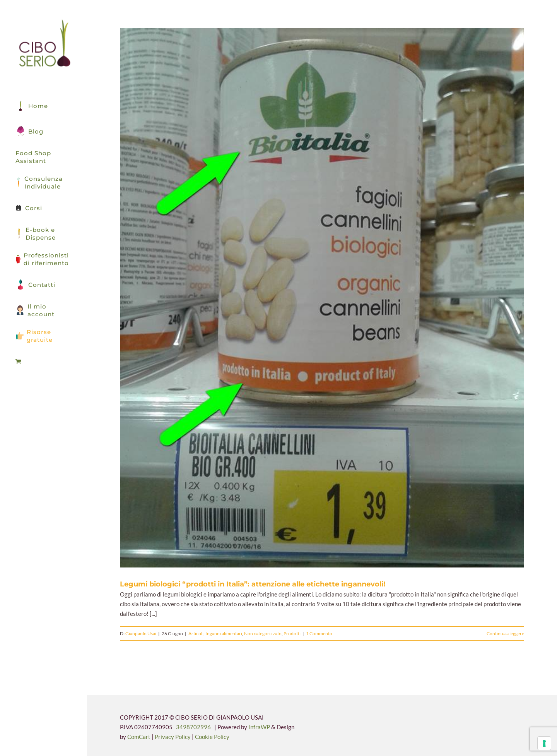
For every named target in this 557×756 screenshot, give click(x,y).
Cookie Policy (212, 737)
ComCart (139, 737)
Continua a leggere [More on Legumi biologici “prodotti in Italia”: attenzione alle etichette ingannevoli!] (505, 633)
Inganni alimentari (224, 633)
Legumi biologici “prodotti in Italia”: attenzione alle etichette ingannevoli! (253, 584)
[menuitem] (44, 362)
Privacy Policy (173, 737)
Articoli (196, 633)
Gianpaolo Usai (141, 633)
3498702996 (193, 727)
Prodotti (292, 633)
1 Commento (319, 633)
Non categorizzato (263, 633)
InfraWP (259, 727)
